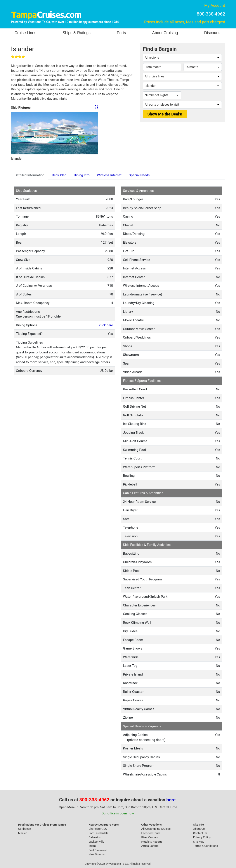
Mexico (23, 833)
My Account (215, 5)
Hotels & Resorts (152, 842)
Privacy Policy (202, 837)
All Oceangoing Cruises (156, 829)
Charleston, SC (98, 829)
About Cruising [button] (165, 33)
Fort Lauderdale (98, 833)
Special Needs (139, 175)
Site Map (199, 842)
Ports (121, 33)
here (171, 800)
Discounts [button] (213, 33)
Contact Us (200, 833)
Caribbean (25, 829)
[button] (17, 133)
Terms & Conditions (206, 846)
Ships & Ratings (76, 33)
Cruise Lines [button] (25, 33)
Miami (92, 846)
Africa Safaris (150, 846)
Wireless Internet (109, 175)
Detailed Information (29, 175)
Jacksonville (96, 842)
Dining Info (82, 175)
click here (106, 325)
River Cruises (150, 837)
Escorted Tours (151, 833)
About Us (199, 829)
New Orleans (97, 854)
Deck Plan (59, 175)
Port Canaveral (98, 850)
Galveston (95, 837)
